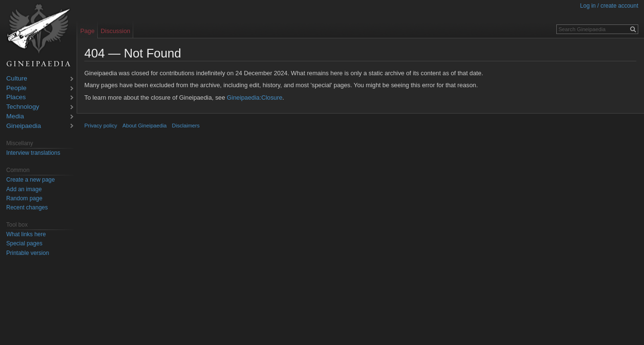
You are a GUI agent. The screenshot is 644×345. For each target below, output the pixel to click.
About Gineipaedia (145, 126)
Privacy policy (101, 126)
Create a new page (30, 180)
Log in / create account (609, 6)
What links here (26, 234)
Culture (17, 79)
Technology (23, 107)
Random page (24, 198)
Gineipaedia (24, 126)
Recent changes (27, 207)
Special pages (24, 243)
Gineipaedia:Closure (254, 98)
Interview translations (33, 153)
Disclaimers (186, 126)
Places (16, 98)
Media (15, 117)
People (16, 88)
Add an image (24, 189)
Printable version (28, 253)
